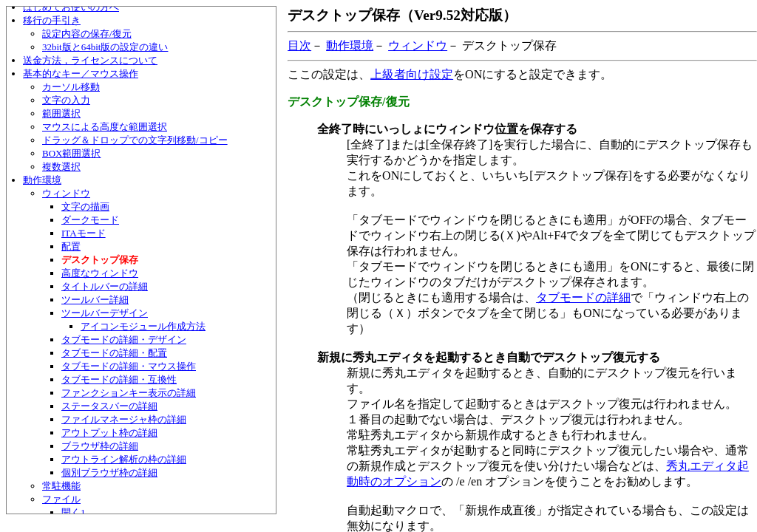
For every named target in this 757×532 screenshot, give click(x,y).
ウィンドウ (66, 193)
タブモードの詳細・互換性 (119, 379)
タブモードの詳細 (583, 297)
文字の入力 (66, 100)
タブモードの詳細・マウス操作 (129, 366)
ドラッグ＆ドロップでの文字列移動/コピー (135, 140)
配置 (71, 246)
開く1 (74, 512)
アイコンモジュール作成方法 (143, 326)
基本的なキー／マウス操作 (81, 74)
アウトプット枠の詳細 (109, 433)
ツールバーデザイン (105, 313)
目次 (299, 45)
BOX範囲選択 (71, 153)
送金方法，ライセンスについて (90, 60)
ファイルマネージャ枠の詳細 (124, 419)
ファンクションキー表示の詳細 (129, 393)
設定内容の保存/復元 (87, 34)
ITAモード (84, 233)
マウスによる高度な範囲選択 (105, 127)
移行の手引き (52, 20)
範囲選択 (61, 113)
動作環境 (42, 180)
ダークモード (90, 220)
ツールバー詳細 (95, 300)
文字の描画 (85, 207)
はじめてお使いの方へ (71, 7)
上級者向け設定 (412, 74)
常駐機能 (61, 486)
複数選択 (61, 167)
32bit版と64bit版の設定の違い (105, 47)
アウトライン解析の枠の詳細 (124, 459)
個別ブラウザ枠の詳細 (109, 473)
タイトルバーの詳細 (105, 286)
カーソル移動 (71, 87)
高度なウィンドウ (100, 273)
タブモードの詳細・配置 (114, 353)
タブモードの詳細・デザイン (124, 340)
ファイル (61, 499)
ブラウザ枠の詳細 (100, 446)
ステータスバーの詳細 (109, 406)
